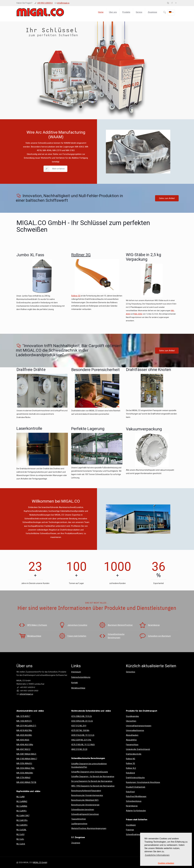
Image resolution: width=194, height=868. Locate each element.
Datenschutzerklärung (81, 677)
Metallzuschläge (78, 688)
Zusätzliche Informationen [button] (157, 855)
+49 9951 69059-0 (45, 3)
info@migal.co (63, 3)
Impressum (76, 672)
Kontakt (75, 683)
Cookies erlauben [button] (166, 863)
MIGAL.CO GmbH (40, 862)
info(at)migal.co (26, 694)
